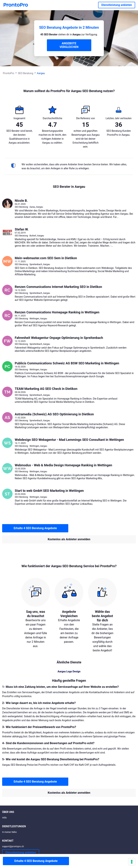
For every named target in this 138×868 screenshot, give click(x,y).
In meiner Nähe (9, 832)
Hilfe (4, 818)
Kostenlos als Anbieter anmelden (69, 539)
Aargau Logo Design (69, 671)
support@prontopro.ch (13, 846)
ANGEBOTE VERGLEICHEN (69, 45)
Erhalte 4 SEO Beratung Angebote (35, 528)
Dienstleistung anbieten (117, 5)
